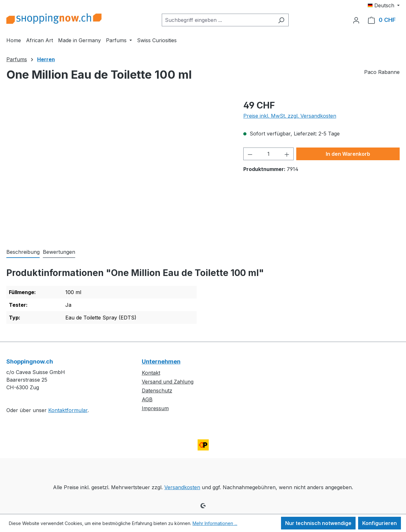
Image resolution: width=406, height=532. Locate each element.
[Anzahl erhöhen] (287, 154)
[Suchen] (281, 20)
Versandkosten (182, 487)
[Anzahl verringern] (250, 154)
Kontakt (151, 373)
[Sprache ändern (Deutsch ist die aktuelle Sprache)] (384, 5)
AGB (147, 399)
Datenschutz (157, 391)
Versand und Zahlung (168, 382)
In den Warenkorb (348, 154)
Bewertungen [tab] (59, 252)
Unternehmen (161, 361)
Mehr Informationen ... (215, 523)
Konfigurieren (380, 523)
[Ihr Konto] (356, 20)
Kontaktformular (68, 410)
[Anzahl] (268, 154)
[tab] (23, 252)
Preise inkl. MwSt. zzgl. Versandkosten (290, 116)
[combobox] (218, 20)
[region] (118, 167)
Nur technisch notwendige (318, 523)
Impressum (155, 408)
